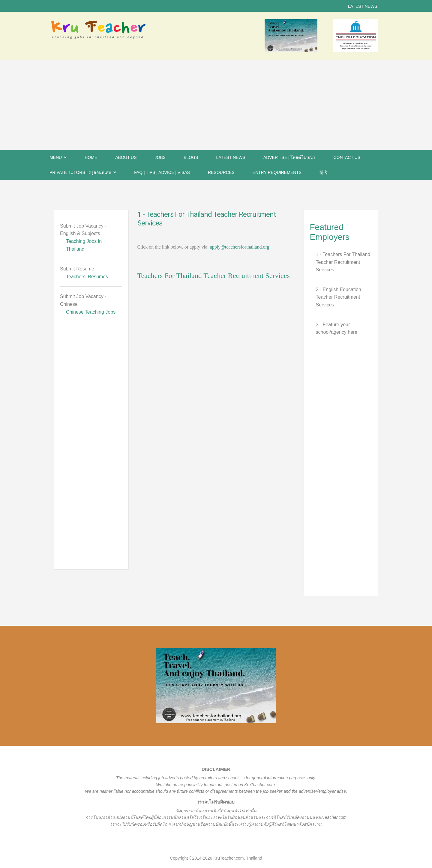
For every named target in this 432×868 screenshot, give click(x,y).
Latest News (231, 157)
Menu (56, 157)
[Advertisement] (216, 105)
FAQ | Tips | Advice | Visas (162, 172)
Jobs (160, 157)
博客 (324, 172)
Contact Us (347, 157)
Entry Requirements (277, 172)
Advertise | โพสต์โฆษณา (289, 157)
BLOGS (191, 157)
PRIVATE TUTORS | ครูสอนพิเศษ (80, 172)
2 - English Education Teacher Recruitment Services (339, 297)
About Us (126, 157)
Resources (221, 172)
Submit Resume (77, 269)
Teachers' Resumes (87, 277)
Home (91, 157)
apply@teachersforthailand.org (240, 247)
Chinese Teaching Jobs (91, 312)
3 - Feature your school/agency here (337, 328)
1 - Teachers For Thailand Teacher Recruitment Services (343, 262)
